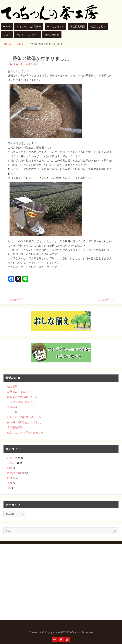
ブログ (20, 44)
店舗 (10, 483)
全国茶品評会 (15, 427)
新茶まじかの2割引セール (22, 397)
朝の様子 (12, 386)
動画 (10, 468)
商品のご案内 (15, 473)
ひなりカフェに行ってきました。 (27, 432)
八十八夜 (12, 412)
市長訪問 (12, 407)
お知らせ (12, 458)
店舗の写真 (15, 300)
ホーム (8, 44)
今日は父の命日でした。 (21, 402)
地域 (10, 478)
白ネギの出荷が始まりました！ (25, 422)
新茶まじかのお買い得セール (24, 417)
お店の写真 (107, 300)
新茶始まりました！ (19, 392)
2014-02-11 (16, 64)
